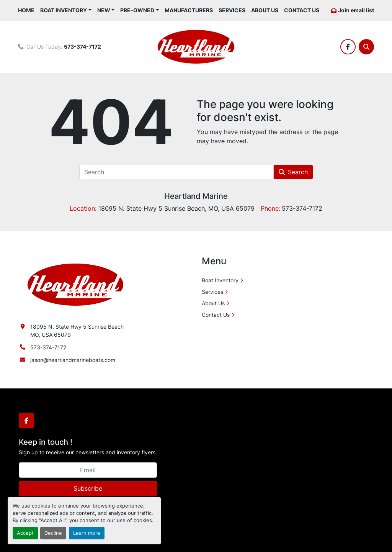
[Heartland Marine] (75, 284)
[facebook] (348, 47)
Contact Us (302, 10)
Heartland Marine (196, 196)
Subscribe (88, 488)
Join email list (356, 10)
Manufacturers (189, 10)
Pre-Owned (137, 10)
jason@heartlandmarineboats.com (73, 360)
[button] (66, 10)
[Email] (88, 470)
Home (26, 10)
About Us (265, 10)
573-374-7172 (82, 47)
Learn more (87, 533)
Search (293, 172)
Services (232, 10)
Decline (53, 533)
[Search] (366, 47)
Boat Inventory (64, 10)
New (104, 10)
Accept (25, 533)
